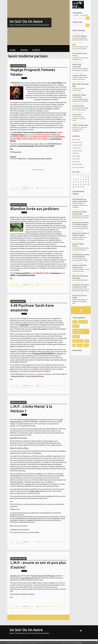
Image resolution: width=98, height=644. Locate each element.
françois (75, 265)
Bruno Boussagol (40, 329)
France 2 (13, 468)
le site (39, 474)
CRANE (13, 275)
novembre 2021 (77, 164)
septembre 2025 (77, 151)
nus (53, 284)
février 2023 (76, 159)
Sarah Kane (55, 386)
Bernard (75, 233)
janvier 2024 (76, 156)
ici (33, 594)
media (51, 542)
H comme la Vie (78, 106)
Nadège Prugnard (18, 135)
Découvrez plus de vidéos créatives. (40, 158)
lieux (41, 542)
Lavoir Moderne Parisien (35, 376)
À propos (36, 50)
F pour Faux (77, 115)
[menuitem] (13, 49)
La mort (22, 387)
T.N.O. (86, 345)
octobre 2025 (77, 148)
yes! (16, 190)
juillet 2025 (76, 153)
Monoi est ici (17, 152)
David (74, 244)
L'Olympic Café (15, 576)
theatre (32, 188)
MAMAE (13, 157)
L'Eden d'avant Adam (80, 125)
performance (43, 284)
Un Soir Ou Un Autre (26, 21)
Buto (87, 341)
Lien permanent (15, 188)
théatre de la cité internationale (78, 331)
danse (49, 284)
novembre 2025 (77, 145)
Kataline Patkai (35, 491)
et (43, 576)
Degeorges (76, 222)
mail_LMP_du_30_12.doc (18, 438)
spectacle (46, 542)
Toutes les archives (78, 167)
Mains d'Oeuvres (78, 341)
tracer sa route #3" (22, 273)
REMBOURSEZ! (29, 387)
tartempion (76, 285)
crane (25, 286)
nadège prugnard (49, 188)
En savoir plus (79, 643)
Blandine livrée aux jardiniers (35, 209)
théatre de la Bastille (26, 146)
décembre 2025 (77, 142)
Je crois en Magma (79, 36)
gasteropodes (19, 286)
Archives (24, 50)
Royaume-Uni (48, 386)
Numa (74, 276)
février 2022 (76, 161)
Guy (12, 149)
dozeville (76, 212)
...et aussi (32, 284)
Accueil (13, 50)
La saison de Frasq (79, 75)
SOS (74, 45)
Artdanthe (76, 337)
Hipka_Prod (22, 158)
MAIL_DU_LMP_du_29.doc (19, 448)
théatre (41, 188)
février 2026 (76, 140)
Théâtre (80, 345)
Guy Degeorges (78, 199)
